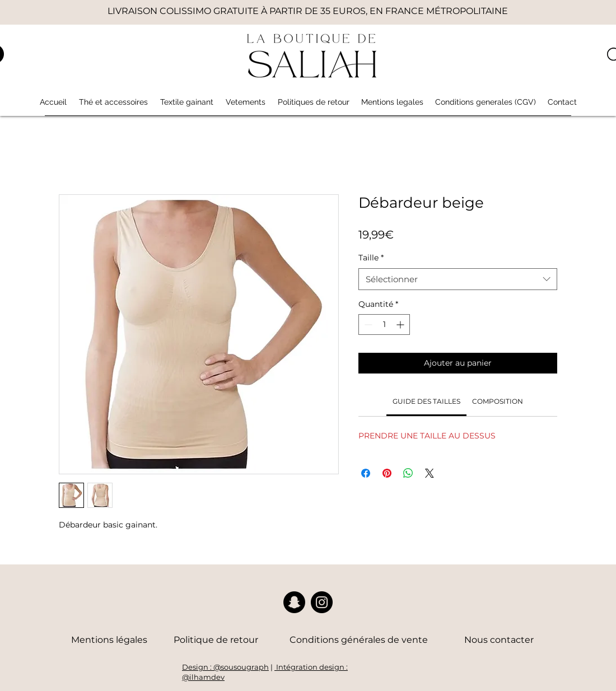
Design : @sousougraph (225, 667)
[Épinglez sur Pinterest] (387, 473)
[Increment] (401, 325)
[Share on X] (430, 473)
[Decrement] (367, 325)
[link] (426, 401)
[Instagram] (322, 602)
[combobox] (458, 279)
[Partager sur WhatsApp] (408, 473)
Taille (371, 258)
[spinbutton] (384, 325)
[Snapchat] (294, 602)
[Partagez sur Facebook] (366, 473)
